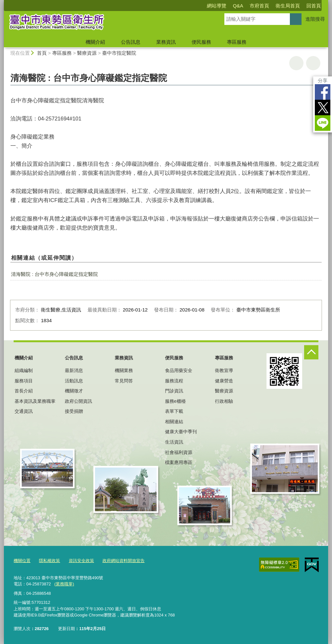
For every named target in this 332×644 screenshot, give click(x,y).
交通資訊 (24, 411)
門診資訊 (174, 391)
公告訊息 (131, 42)
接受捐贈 (74, 411)
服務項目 (24, 381)
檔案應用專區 (179, 462)
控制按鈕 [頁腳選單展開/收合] (311, 352)
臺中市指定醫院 (119, 53)
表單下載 (174, 411)
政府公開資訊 (78, 401)
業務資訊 (166, 42)
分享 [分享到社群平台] (323, 80)
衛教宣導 (224, 370)
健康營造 (224, 381)
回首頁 (314, 6)
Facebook (323, 92)
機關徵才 (74, 391)
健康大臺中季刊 (181, 432)
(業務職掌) (64, 584)
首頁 (42, 53)
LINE (323, 123)
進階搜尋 (315, 19)
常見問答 (124, 381)
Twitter (323, 107)
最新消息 (74, 370)
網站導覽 (217, 6)
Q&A (238, 6)
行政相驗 (224, 401)
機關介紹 (95, 42)
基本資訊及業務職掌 (35, 401)
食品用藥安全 (179, 370)
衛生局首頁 (288, 6)
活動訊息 (74, 381)
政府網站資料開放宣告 (124, 561)
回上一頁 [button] (313, 63)
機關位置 (22, 561)
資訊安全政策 (81, 561)
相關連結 (174, 422)
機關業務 (124, 370)
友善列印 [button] (296, 63)
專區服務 (237, 42)
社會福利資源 (179, 452)
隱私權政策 (49, 561)
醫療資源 (87, 53)
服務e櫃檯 (175, 401)
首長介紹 (24, 391)
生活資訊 (174, 442)
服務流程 (174, 381)
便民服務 (201, 42)
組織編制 (24, 370)
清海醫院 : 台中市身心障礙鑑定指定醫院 (54, 274)
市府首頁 (259, 6)
